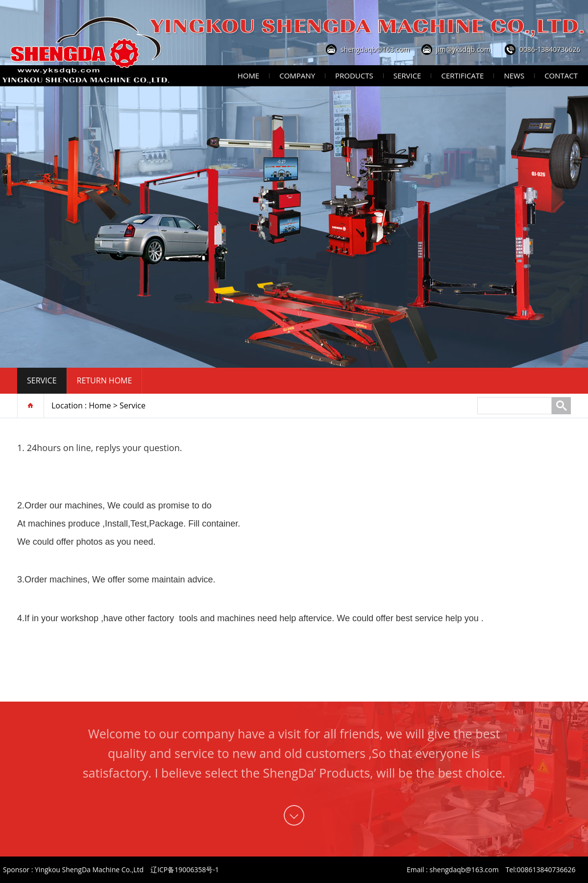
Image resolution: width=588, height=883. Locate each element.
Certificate (462, 76)
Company (297, 76)
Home (249, 76)
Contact (561, 76)
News (514, 76)
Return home (105, 380)
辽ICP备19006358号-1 (185, 870)
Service (407, 76)
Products (354, 76)
